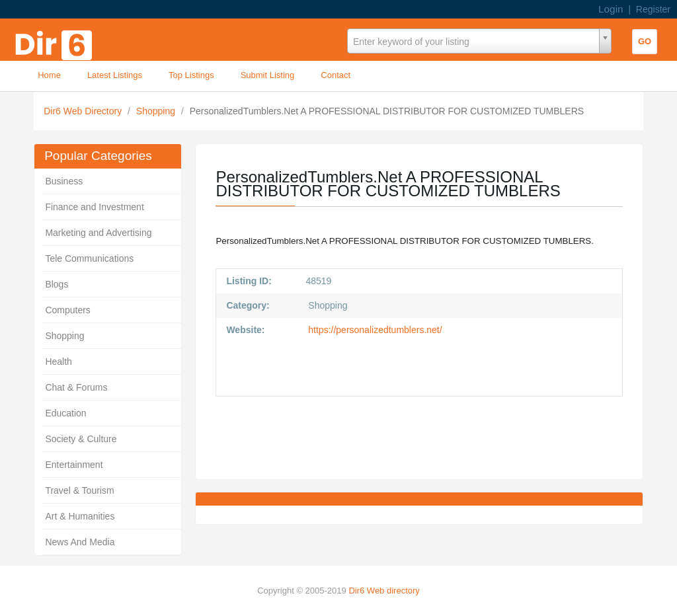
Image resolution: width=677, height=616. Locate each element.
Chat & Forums (76, 387)
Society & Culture (81, 439)
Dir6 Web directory (384, 591)
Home (49, 75)
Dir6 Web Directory (84, 111)
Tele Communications (89, 258)
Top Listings (191, 75)
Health (58, 362)
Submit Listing (268, 75)
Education (65, 413)
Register (653, 9)
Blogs (57, 284)
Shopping (157, 111)
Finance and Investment (94, 207)
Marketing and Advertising (98, 233)
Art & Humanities (80, 516)
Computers (67, 310)
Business (64, 181)
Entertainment (74, 465)
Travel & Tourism (79, 490)
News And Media (80, 542)
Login (611, 9)
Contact (336, 75)
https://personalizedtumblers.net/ (374, 330)
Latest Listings (115, 75)
